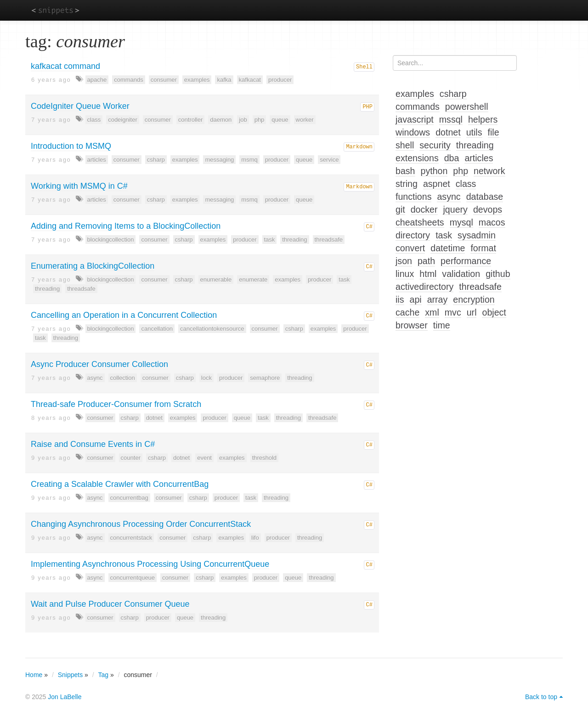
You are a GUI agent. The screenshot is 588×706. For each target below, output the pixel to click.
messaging (219, 160)
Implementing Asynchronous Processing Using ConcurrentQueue (150, 564)
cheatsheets (420, 222)
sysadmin (477, 235)
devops (488, 209)
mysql (461, 222)
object (494, 312)
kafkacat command (65, 66)
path (426, 261)
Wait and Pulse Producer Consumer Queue (110, 604)
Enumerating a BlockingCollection (93, 266)
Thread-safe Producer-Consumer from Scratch (116, 404)
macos (492, 222)
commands (129, 80)
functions (413, 197)
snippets (55, 10)
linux (405, 274)
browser (412, 325)
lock (206, 378)
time (442, 325)
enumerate (253, 280)
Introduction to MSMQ (71, 146)
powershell (467, 107)
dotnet (154, 418)
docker (424, 209)
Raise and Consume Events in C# (93, 444)
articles (97, 160)
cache (407, 312)
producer (280, 80)
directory (413, 235)
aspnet (437, 184)
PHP (367, 107)
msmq (249, 160)
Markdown (359, 147)
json (404, 261)
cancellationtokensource (212, 329)
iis (400, 299)
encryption (474, 299)
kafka (224, 80)
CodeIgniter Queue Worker (80, 106)
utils (474, 132)
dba (452, 158)
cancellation (157, 329)
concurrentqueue (133, 578)
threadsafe (329, 240)
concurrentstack (131, 538)
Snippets (70, 675)
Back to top (541, 697)
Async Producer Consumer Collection (99, 364)
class (94, 120)
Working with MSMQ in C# (79, 186)
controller (190, 120)
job (243, 120)
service (329, 160)
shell (405, 145)
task (270, 240)
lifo (255, 538)
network (489, 171)
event (204, 458)
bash (405, 171)
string (407, 184)
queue (280, 120)
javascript (415, 119)
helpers (483, 119)
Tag (104, 675)
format (483, 248)
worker (305, 120)
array (438, 299)
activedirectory (424, 287)
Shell (364, 67)
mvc (453, 312)
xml (432, 312)
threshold (264, 458)
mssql (451, 119)
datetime (448, 248)
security (435, 145)
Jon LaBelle (65, 697)
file (494, 132)
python (434, 171)
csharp (156, 160)
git (400, 209)
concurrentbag (129, 498)
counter (131, 458)
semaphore (265, 378)
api (416, 299)
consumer (164, 80)
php (260, 120)
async (95, 378)
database (485, 197)
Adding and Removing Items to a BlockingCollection (126, 226)
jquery (455, 209)
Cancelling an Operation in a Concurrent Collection (124, 315)
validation (461, 274)
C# (369, 227)
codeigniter (123, 120)
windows (413, 132)
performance (466, 261)
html (428, 274)
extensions (417, 158)
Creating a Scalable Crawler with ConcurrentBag (120, 484)
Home (34, 675)
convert (410, 248)
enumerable (216, 280)
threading (294, 240)
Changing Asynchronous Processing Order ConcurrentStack (141, 524)
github (498, 274)
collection (123, 378)
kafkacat (250, 80)
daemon (221, 120)
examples (197, 80)
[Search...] (455, 63)
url (472, 312)
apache (97, 80)
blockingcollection (111, 240)
